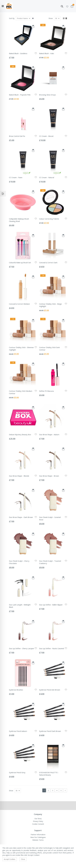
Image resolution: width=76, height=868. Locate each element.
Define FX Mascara (46, 391)
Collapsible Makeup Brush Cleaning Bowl (19, 220)
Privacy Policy (38, 821)
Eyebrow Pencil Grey (17, 772)
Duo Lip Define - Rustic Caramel (52, 648)
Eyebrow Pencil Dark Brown (50, 731)
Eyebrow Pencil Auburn (18, 731)
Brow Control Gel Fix (17, 136)
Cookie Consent (38, 824)
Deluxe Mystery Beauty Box (20, 435)
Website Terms (38, 840)
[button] (67, 6)
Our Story (38, 819)
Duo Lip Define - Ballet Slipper (51, 605)
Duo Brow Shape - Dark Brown (21, 517)
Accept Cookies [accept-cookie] (10, 859)
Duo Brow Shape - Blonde (19, 476)
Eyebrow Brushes (16, 690)
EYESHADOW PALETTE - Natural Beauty (49, 774)
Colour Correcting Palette (49, 219)
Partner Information (38, 835)
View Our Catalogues (38, 837)
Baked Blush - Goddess (18, 53)
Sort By (12, 18)
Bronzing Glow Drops (47, 95)
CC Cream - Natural (47, 177)
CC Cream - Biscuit (46, 136)
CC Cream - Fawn (16, 177)
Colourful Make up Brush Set (20, 263)
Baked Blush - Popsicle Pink (20, 95)
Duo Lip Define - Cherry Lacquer (22, 648)
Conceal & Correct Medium (19, 304)
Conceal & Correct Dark (48, 263)
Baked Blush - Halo (47, 53)
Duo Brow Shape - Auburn (49, 435)
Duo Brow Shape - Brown (49, 476)
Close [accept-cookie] (23, 859)
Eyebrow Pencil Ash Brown (50, 690)
